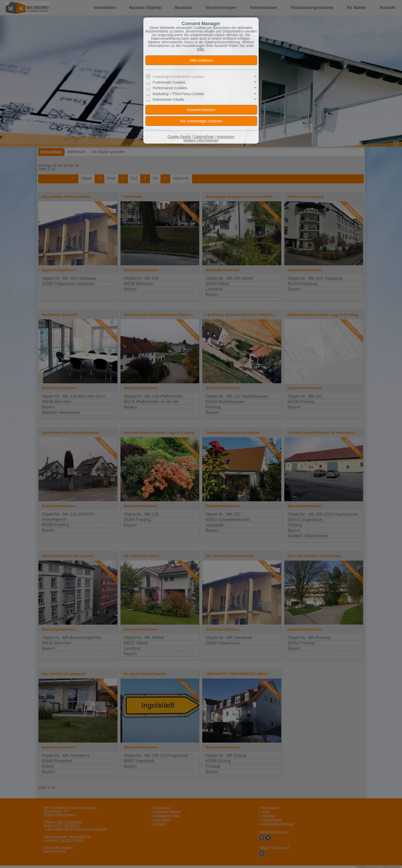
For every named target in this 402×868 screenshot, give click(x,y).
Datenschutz (204, 137)
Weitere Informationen (201, 140)
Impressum (225, 137)
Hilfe (200, 49)
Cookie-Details (179, 137)
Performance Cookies (170, 88)
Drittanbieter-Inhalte (168, 99)
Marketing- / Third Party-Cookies (178, 94)
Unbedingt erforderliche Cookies (178, 77)
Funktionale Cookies (169, 82)
